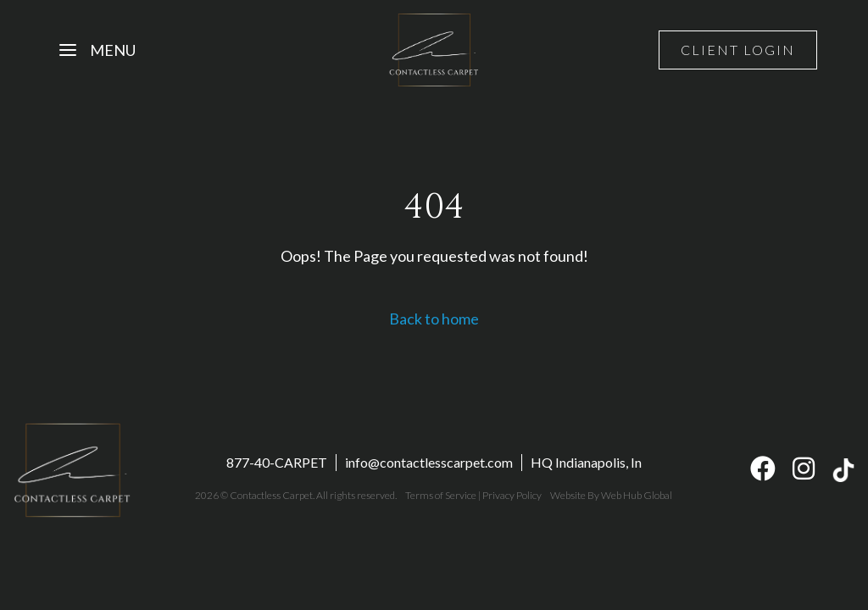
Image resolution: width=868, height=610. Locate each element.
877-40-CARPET (277, 462)
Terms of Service (441, 495)
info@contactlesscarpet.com (429, 462)
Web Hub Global (637, 495)
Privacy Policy (512, 495)
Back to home (434, 319)
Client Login (738, 50)
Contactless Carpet (271, 495)
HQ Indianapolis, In (586, 462)
